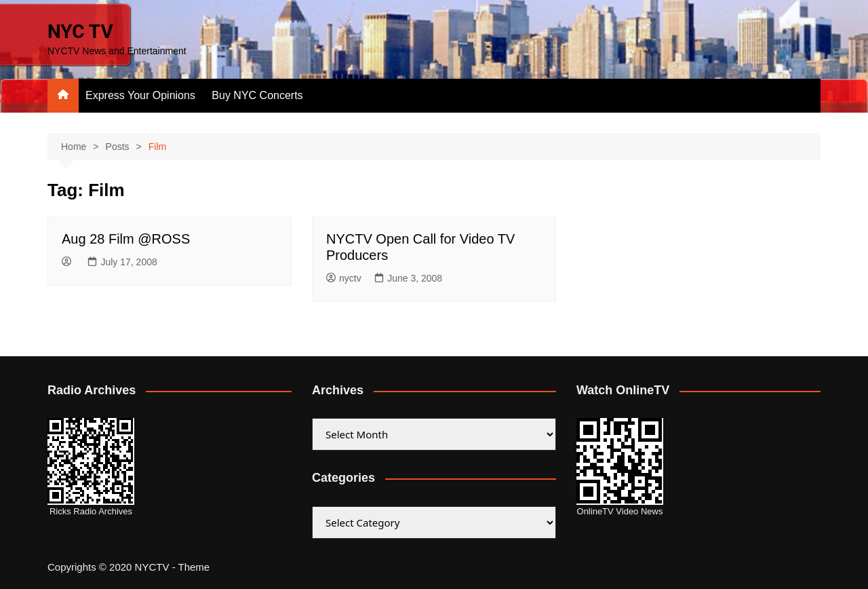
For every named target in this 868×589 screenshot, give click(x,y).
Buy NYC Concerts (257, 95)
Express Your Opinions (140, 95)
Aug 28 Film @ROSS (126, 239)
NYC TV (80, 32)
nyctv (344, 278)
